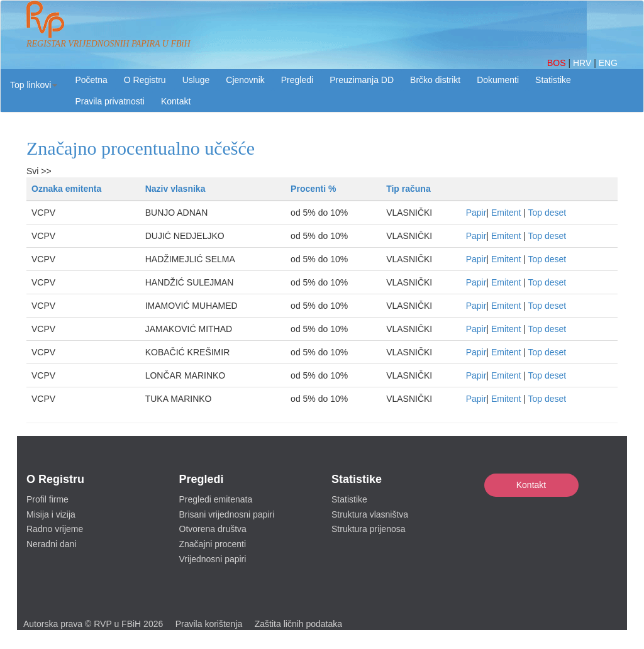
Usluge (196, 80)
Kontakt (531, 485)
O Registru (145, 80)
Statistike (553, 80)
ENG (608, 63)
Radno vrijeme (55, 529)
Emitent (506, 213)
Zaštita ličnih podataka (298, 624)
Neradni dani (51, 544)
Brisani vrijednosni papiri (227, 514)
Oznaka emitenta (66, 189)
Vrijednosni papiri (213, 559)
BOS (558, 63)
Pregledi (297, 80)
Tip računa (408, 189)
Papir (476, 213)
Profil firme (47, 499)
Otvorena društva (213, 529)
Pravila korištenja (209, 624)
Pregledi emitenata (216, 499)
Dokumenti (498, 80)
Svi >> (39, 171)
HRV (583, 63)
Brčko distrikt (435, 80)
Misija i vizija (51, 514)
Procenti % (313, 189)
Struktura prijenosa (369, 529)
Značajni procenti (213, 544)
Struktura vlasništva (370, 514)
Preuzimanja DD (362, 80)
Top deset (547, 213)
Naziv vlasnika (175, 189)
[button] (34, 85)
